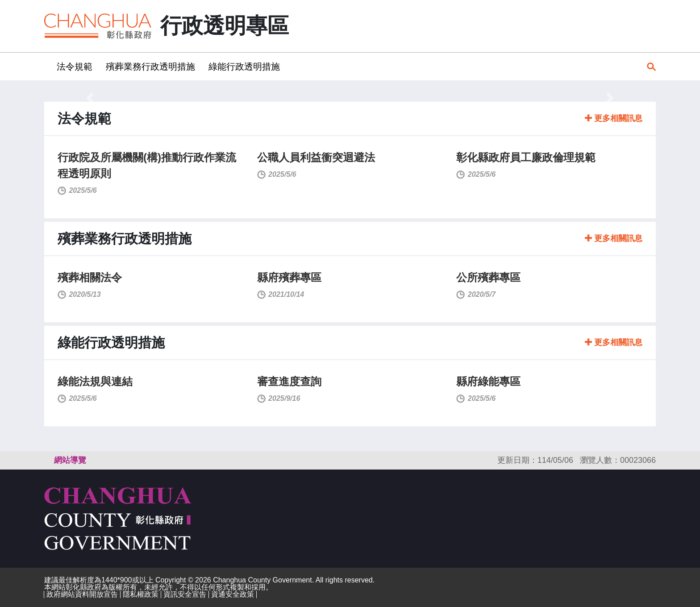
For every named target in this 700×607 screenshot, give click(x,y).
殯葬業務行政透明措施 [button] (150, 67)
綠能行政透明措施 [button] (244, 67)
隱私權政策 (141, 594)
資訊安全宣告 (185, 594)
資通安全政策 (233, 594)
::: (47, 66)
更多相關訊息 (614, 118)
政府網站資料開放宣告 (82, 594)
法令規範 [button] (75, 67)
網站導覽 (70, 460)
